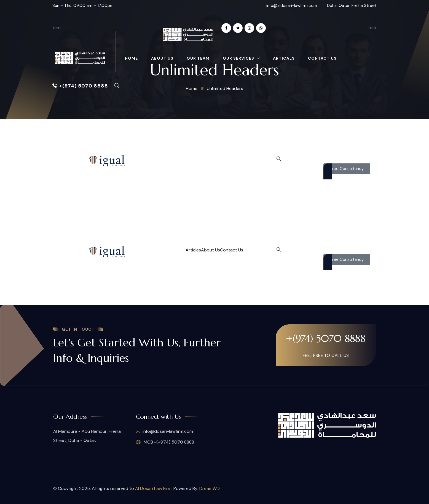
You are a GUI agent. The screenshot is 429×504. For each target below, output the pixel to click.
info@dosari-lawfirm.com (164, 432)
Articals (284, 58)
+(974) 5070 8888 (80, 86)
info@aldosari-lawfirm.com (292, 6)
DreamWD (210, 488)
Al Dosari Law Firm (153, 488)
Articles (193, 250)
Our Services (238, 58)
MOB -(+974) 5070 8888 (165, 442)
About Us (162, 58)
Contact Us (322, 58)
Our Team (198, 58)
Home (131, 58)
